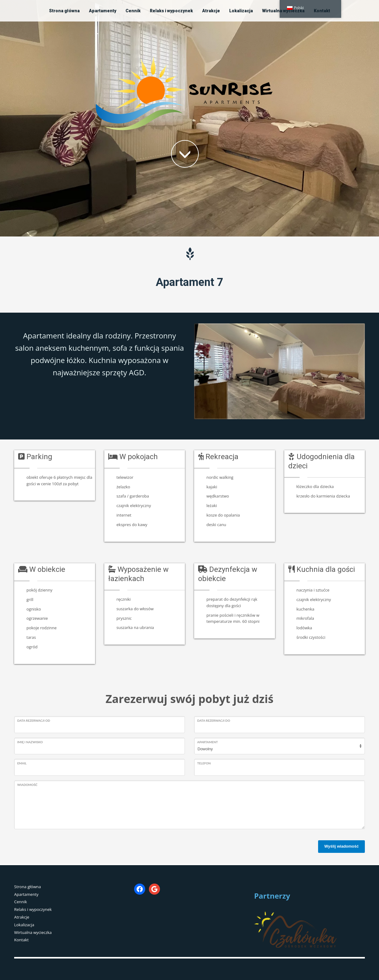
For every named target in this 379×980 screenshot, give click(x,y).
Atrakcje (22, 917)
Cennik (21, 902)
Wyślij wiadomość (341, 846)
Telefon (204, 763)
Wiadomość (27, 785)
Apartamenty (26, 894)
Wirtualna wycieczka (33, 932)
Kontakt (21, 940)
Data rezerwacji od (34, 720)
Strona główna (28, 887)
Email (22, 763)
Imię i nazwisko (30, 742)
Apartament (207, 742)
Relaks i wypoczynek (33, 909)
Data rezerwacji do (214, 720)
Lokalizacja (24, 925)
